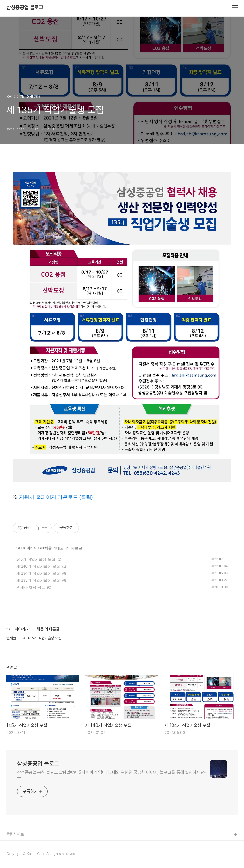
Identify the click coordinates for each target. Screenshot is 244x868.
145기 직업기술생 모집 (36, 559)
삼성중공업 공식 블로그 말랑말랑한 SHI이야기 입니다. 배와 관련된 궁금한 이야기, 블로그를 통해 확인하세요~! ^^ (112, 775)
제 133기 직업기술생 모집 (38, 580)
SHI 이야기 (25, 548)
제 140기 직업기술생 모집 (38, 566)
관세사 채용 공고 (31, 587)
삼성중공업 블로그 (25, 8)
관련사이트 (15, 834)
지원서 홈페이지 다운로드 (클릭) (56, 497)
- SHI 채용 (44, 548)
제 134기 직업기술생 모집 (38, 573)
